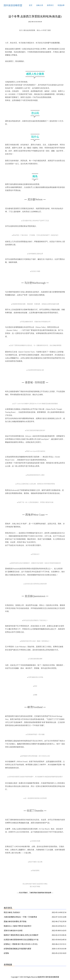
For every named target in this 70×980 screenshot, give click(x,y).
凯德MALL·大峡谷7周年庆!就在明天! (18, 926)
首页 (31, 5)
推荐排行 (50, 5)
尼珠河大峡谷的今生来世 (13, 931)
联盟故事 (61, 5)
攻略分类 (40, 5)
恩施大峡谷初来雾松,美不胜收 (15, 922)
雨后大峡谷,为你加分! (12, 912)
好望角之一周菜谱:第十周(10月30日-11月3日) (21, 944)
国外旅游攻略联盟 (13, 5)
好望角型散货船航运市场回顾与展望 (17, 949)
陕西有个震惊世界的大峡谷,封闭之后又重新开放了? (21, 936)
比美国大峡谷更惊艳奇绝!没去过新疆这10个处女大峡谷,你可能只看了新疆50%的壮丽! (21, 940)
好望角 (6, 953)
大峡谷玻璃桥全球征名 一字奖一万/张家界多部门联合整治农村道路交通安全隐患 (20, 917)
